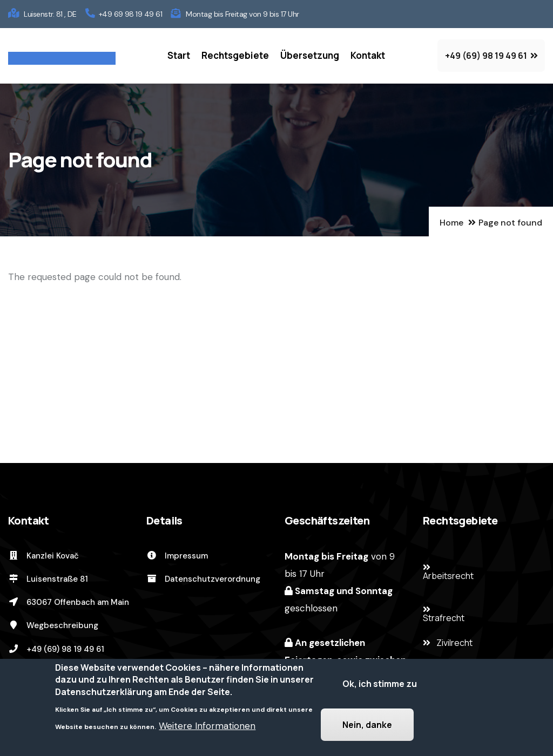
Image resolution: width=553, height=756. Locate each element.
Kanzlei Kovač (43, 556)
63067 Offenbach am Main (69, 602)
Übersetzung (310, 55)
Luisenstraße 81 (48, 579)
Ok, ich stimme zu (380, 684)
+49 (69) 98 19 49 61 (56, 649)
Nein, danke (367, 725)
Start (179, 55)
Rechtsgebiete (235, 55)
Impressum (177, 556)
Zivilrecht (454, 643)
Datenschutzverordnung (203, 579)
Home (451, 223)
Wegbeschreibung (53, 625)
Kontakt (368, 55)
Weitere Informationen (207, 726)
